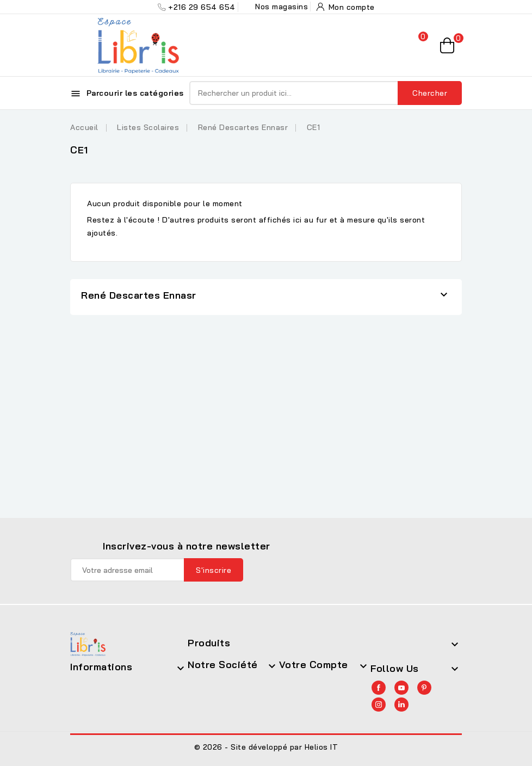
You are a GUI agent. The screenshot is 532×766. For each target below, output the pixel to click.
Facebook (379, 688)
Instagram (379, 705)
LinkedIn (401, 705)
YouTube (401, 688)
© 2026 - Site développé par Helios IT (266, 747)
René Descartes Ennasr (139, 295)
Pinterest (424, 688)
